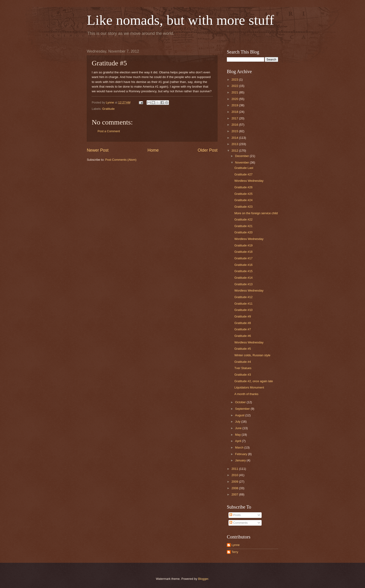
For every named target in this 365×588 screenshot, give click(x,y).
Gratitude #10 (243, 310)
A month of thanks (246, 394)
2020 (235, 99)
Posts (235, 515)
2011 (235, 469)
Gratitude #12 (243, 297)
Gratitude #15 (243, 271)
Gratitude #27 (243, 174)
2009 (235, 482)
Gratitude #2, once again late (254, 381)
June (239, 428)
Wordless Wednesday (249, 181)
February (241, 454)
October (241, 402)
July (238, 422)
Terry (235, 552)
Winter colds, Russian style (252, 355)
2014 (235, 138)
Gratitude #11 (243, 304)
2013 (235, 144)
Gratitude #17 (243, 258)
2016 (235, 125)
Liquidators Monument (249, 387)
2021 (235, 92)
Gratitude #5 (243, 349)
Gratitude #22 (243, 219)
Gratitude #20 (243, 232)
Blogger (203, 579)
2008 (235, 488)
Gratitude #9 (243, 316)
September (243, 409)
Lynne (236, 545)
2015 (235, 131)
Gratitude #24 (243, 200)
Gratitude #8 (243, 323)
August (240, 415)
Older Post (208, 150)
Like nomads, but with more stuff (180, 20)
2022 (235, 86)
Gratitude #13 (243, 284)
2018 (235, 112)
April (238, 441)
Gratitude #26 (243, 187)
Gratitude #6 (243, 336)
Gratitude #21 (243, 226)
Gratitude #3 (243, 375)
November (242, 162)
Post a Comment (109, 131)
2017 (235, 118)
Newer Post (98, 150)
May (238, 435)
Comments (239, 523)
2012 (235, 151)
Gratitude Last (244, 168)
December (242, 156)
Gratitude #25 (243, 194)
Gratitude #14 (243, 278)
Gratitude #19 (243, 245)
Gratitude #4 (243, 362)
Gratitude (108, 109)
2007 (235, 494)
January (241, 460)
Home (153, 150)
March (240, 447)
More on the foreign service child (256, 213)
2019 (235, 105)
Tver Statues (243, 368)
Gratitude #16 (243, 265)
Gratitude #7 (243, 329)
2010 (235, 475)
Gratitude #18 (243, 252)
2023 (235, 80)
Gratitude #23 (243, 207)
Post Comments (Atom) (121, 160)
